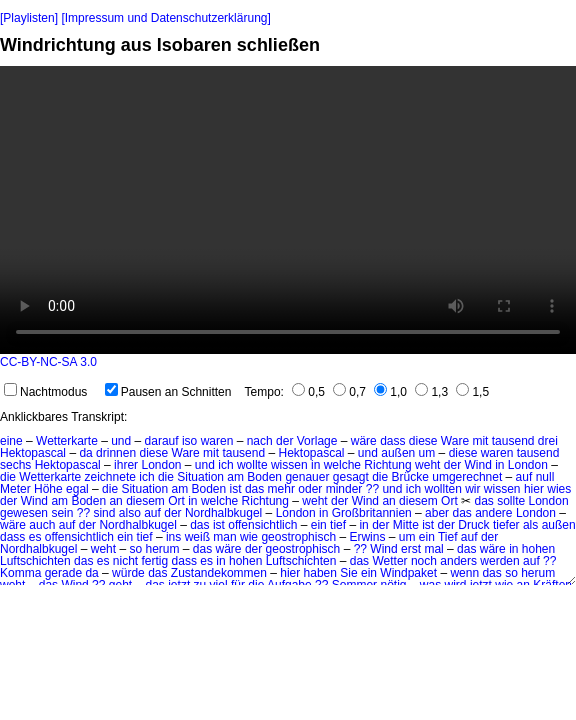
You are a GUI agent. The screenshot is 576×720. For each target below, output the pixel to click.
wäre (364, 441)
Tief (448, 537)
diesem (145, 501)
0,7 (349, 392)
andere (493, 513)
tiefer (506, 525)
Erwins (367, 537)
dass (392, 441)
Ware (455, 441)
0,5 (308, 392)
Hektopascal (33, 453)
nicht (125, 561)
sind (104, 513)
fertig (155, 561)
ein (319, 525)
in (315, 465)
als (530, 525)
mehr (281, 489)
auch (42, 525)
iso (189, 441)
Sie (348, 573)
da (85, 453)
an (115, 501)
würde (128, 573)
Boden (264, 477)
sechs (15, 465)
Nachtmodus (45, 392)
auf (524, 477)
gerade (63, 573)
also (130, 513)
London (161, 465)
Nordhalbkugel (223, 513)
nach (260, 441)
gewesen (24, 513)
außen (398, 453)
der (284, 441)
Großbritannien (372, 513)
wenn (464, 573)
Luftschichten (35, 561)
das (254, 489)
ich (225, 465)
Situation (200, 477)
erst (411, 549)
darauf (162, 441)
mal (433, 549)
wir (472, 489)
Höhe (48, 489)
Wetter (389, 561)
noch (424, 561)
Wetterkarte (67, 441)
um (427, 453)
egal (77, 489)
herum (162, 549)
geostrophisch (298, 537)
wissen (289, 465)
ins (173, 537)
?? (372, 489)
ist (236, 489)
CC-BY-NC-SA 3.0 (48, 362)
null (545, 477)
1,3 (431, 392)
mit (480, 441)
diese (423, 441)
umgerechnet (467, 477)
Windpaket (408, 573)
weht (427, 465)
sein (62, 513)
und (121, 441)
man (224, 537)
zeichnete (110, 477)
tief (338, 525)
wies (559, 489)
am (235, 477)
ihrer (126, 465)
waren (217, 441)
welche (342, 465)
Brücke (410, 477)
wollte (252, 465)
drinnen (116, 453)
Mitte (406, 525)
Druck (473, 525)
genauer (307, 477)
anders (458, 561)
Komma (20, 573)
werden (499, 561)
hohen (538, 549)
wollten (442, 489)
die (8, 477)
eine (11, 441)
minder (344, 489)
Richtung (387, 465)
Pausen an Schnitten (168, 392)
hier (534, 489)
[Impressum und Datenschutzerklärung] (165, 18)
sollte (511, 501)
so (135, 549)
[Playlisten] (29, 18)
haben (320, 573)
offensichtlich (262, 525)
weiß (197, 537)
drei (548, 441)
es (35, 537)
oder (310, 489)
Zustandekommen (219, 573)
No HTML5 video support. (288, 210)
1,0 (390, 392)
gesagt (351, 477)
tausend (513, 441)
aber (437, 513)
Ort (176, 501)
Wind (477, 465)
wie (249, 537)
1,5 (472, 392)
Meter (15, 489)
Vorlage (317, 441)
